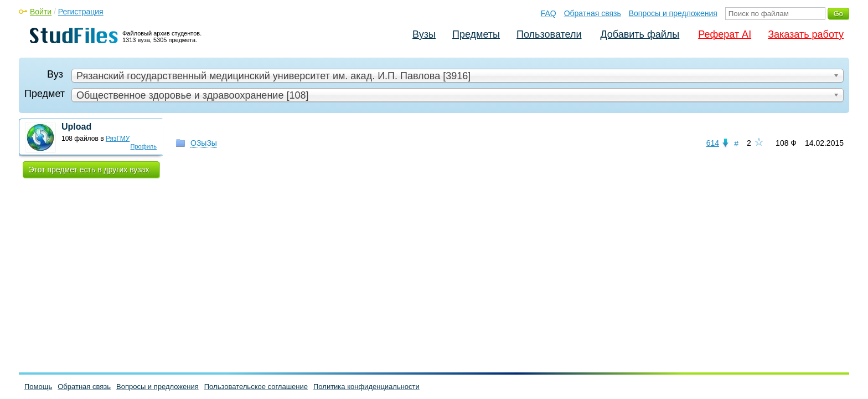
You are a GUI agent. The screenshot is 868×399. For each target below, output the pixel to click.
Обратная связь (593, 13)
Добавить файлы (640, 34)
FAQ (549, 13)
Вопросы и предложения (673, 13)
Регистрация (81, 12)
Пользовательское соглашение (256, 387)
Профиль (144, 146)
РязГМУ (118, 139)
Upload (76, 127)
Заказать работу (806, 34)
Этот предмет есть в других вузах (89, 170)
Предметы (476, 34)
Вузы (424, 34)
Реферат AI (725, 34)
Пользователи (549, 34)
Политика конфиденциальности (366, 387)
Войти (41, 12)
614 (713, 143)
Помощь (38, 387)
